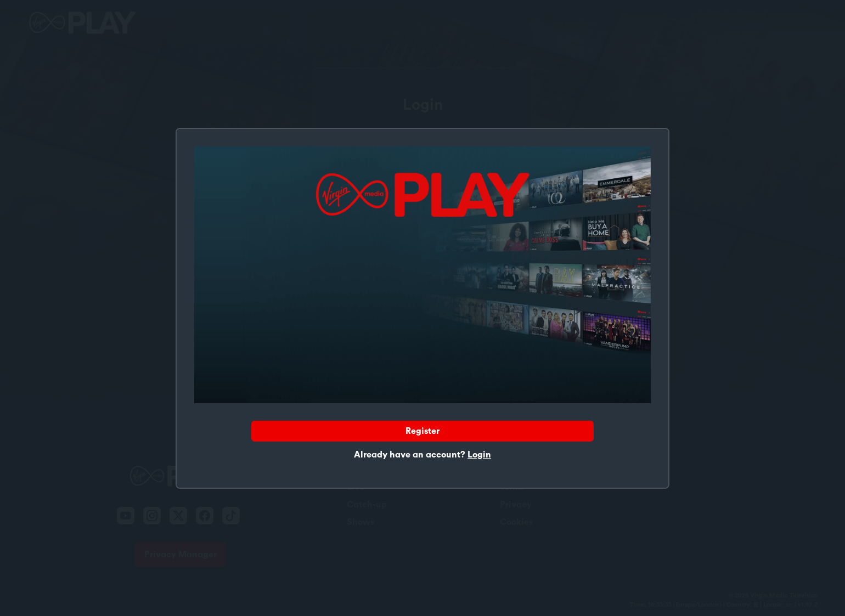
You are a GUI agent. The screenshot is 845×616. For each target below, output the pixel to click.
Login (479, 455)
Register (422, 431)
